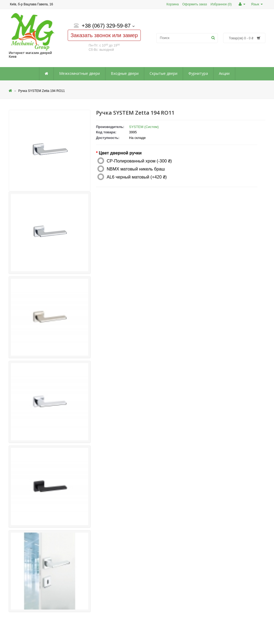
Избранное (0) (221, 4)
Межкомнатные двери (79, 73)
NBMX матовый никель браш (136, 169)
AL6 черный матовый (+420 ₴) (137, 177)
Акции (224, 73)
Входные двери (125, 73)
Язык (257, 4)
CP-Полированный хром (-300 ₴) (139, 161)
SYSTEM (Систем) (144, 127)
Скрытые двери (163, 73)
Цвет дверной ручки (120, 153)
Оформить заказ (195, 4)
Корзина (173, 4)
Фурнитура (198, 73)
